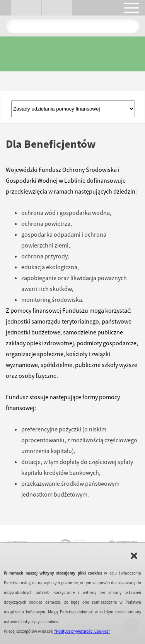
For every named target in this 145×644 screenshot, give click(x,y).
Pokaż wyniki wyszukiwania (130, 26)
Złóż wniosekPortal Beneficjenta (73, 109)
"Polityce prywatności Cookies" (82, 631)
